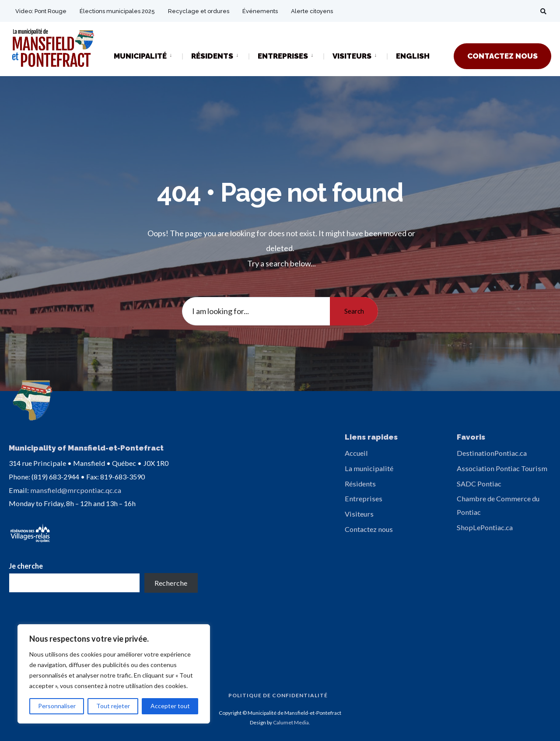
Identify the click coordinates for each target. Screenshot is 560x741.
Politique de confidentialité (278, 695)
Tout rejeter (113, 706)
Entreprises (364, 498)
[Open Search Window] (543, 11)
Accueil (356, 453)
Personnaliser (57, 706)
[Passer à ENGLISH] (413, 57)
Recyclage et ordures (199, 11)
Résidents (360, 484)
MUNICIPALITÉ (140, 56)
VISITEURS (352, 56)
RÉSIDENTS (212, 56)
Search (354, 311)
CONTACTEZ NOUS (502, 56)
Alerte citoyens (312, 11)
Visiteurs (359, 514)
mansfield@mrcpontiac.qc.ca (76, 490)
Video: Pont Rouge (41, 11)
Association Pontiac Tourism (502, 468)
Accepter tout (170, 706)
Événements (260, 11)
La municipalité (369, 468)
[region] (114, 674)
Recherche (171, 583)
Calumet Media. (292, 722)
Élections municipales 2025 (117, 11)
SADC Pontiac (479, 484)
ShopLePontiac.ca (485, 527)
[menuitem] (148, 56)
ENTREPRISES (283, 56)
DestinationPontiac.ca (492, 453)
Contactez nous (369, 529)
